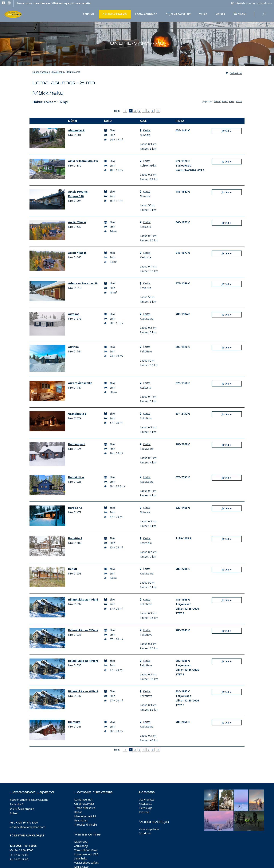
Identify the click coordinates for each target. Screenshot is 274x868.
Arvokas (74, 314)
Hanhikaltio (76, 477)
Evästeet (144, 812)
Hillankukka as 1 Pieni (83, 599)
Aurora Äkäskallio (80, 383)
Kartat (78, 812)
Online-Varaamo (41, 72)
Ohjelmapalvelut (84, 804)
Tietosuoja (146, 808)
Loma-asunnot (83, 799)
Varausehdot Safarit (86, 863)
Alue (232, 101)
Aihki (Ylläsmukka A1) (83, 161)
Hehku (72, 569)
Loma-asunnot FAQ (86, 854)
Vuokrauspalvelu (149, 829)
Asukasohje (81, 846)
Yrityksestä (146, 804)
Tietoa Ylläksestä (85, 808)
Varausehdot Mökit (86, 850)
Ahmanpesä (76, 130)
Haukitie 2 (75, 538)
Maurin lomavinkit (85, 816)
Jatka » (227, 131)
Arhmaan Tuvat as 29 (83, 283)
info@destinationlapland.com (27, 827)
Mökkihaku (58, 72)
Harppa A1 (75, 508)
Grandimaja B (77, 414)
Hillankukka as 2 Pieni (83, 630)
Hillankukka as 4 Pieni (83, 661)
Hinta (239, 101)
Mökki (217, 101)
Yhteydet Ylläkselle (86, 825)
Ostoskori (234, 73)
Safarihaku (81, 858)
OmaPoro (145, 833)
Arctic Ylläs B (77, 253)
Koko (225, 101)
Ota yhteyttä (147, 799)
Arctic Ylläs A (77, 222)
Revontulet (81, 820)
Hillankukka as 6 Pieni (83, 691)
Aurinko (73, 347)
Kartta (147, 130)
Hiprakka (74, 722)
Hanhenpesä (77, 444)
